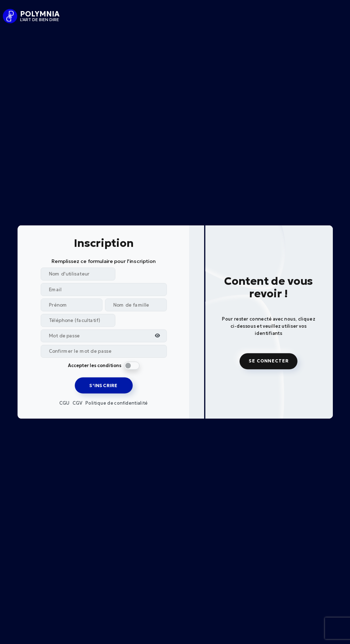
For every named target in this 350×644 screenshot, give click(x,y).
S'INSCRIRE (106, 385)
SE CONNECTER (265, 361)
